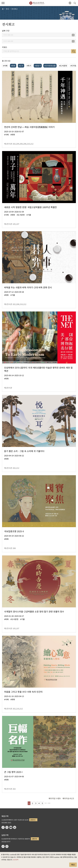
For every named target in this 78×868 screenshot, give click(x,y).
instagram (7, 827)
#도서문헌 (63, 66)
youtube (11, 827)
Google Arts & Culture (15, 827)
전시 (8, 9)
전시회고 (15, 9)
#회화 (13, 66)
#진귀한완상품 (50, 66)
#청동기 (38, 66)
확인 (73, 865)
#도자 (21, 66)
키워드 (5, 47)
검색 (74, 51)
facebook (3, 827)
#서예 (5, 66)
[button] (70, 3)
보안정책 (16, 860)
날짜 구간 (6, 31)
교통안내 (33, 820)
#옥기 (29, 66)
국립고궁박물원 (37, 3)
